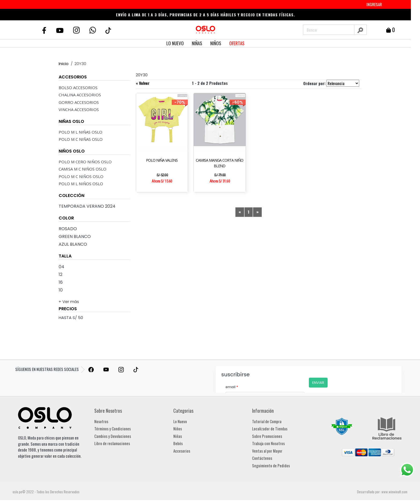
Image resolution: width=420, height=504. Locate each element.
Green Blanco (75, 236)
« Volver (143, 83)
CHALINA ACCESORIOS (80, 95)
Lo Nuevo (180, 421)
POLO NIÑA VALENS (162, 160)
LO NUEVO (175, 43)
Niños (178, 429)
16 (61, 282)
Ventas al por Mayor (267, 451)
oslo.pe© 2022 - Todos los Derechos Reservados (46, 492)
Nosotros (101, 421)
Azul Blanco (73, 244)
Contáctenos (262, 458)
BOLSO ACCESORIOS (78, 88)
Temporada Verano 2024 (87, 206)
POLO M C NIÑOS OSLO (81, 176)
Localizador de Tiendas (270, 429)
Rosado (68, 229)
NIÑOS (216, 43)
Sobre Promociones (267, 436)
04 (61, 267)
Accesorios (182, 451)
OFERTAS (237, 43)
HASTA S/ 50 (71, 318)
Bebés (178, 443)
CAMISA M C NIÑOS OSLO (82, 169)
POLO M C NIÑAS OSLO (81, 139)
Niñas (178, 436)
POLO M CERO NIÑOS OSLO (85, 162)
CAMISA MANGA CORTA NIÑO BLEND (220, 163)
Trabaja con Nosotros (268, 443)
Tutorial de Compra (267, 421)
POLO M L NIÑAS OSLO (80, 132)
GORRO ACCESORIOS (79, 102)
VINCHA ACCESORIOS (79, 109)
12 (61, 274)
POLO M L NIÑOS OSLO (81, 184)
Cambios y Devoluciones (113, 436)
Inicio (64, 64)
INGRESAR (374, 4)
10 (61, 290)
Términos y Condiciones (112, 429)
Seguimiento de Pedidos (271, 465)
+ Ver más (69, 302)
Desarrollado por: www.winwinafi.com (382, 492)
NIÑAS (197, 43)
